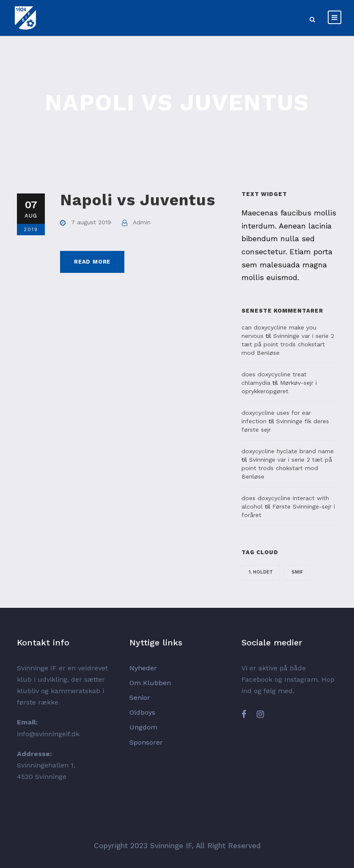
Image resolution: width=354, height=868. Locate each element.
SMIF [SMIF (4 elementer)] (297, 572)
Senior (140, 698)
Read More (92, 262)
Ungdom (143, 727)
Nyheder (143, 668)
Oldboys (142, 712)
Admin (142, 222)
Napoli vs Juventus (138, 200)
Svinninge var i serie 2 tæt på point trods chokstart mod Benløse (288, 344)
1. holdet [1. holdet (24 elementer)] (261, 572)
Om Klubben (150, 683)
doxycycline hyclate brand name (288, 451)
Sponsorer (146, 742)
